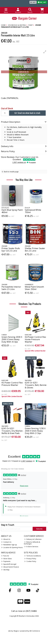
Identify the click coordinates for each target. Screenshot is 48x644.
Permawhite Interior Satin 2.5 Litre (11, 288)
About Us (6, 539)
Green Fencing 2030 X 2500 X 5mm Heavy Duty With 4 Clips (12, 339)
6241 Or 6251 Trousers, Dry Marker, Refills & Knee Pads (12, 431)
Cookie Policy (30, 561)
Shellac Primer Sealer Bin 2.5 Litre (35, 250)
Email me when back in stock (27, 113)
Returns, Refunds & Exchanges (32, 543)
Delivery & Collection (33, 539)
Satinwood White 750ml (33, 211)
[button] (45, 52)
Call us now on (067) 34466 (24, 611)
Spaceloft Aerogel (9, 564)
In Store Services (31, 547)
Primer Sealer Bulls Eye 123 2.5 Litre (11, 250)
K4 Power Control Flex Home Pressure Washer (35, 339)
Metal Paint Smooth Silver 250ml (34, 288)
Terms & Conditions (33, 556)
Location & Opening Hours (12, 547)
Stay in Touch (8, 525)
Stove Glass (7, 559)
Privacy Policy (30, 559)
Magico (16, 631)
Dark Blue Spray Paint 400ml (12, 211)
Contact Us (6, 542)
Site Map (5, 570)
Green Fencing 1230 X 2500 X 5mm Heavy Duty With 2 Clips (35, 431)
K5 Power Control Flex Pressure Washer (12, 384)
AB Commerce (35, 631)
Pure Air (5, 556)
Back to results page (11, 172)
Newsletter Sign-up (9, 545)
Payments (6, 561)
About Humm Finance (10, 567)
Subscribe (39, 529)
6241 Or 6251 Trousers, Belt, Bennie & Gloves (36, 385)
